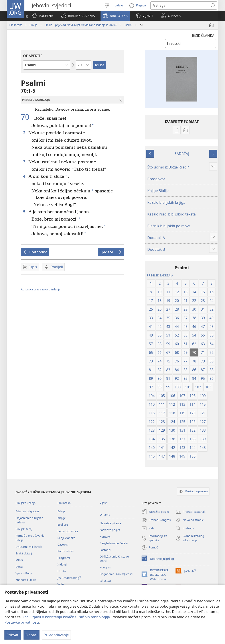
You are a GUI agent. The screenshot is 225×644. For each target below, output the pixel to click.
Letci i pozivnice (68, 531)
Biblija (33, 25)
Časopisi (63, 544)
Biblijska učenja (26, 503)
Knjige (62, 518)
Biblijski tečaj (24, 529)
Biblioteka (16, 25)
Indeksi (62, 564)
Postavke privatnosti (22, 622)
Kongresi (106, 567)
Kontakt (105, 536)
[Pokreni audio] (212, 25)
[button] (78, 16)
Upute (62, 571)
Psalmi (128, 25)
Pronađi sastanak (190, 512)
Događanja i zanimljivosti (116, 574)
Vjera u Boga (24, 573)
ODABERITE (33, 56)
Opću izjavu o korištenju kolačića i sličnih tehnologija (66, 617)
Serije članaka (66, 538)
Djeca (19, 567)
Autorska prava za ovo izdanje (41, 289)
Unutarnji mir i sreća (29, 547)
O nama (105, 515)
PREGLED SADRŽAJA (160, 275)
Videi (61, 584)
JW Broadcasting (69, 578)
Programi (64, 558)
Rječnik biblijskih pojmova (169, 226)
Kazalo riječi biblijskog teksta (172, 214)
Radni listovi (65, 551)
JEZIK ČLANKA (203, 35)
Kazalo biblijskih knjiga (166, 202)
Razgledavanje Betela (114, 543)
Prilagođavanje (56, 635)
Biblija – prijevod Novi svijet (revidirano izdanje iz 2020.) (80, 25)
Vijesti (104, 503)
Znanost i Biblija (26, 580)
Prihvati (13, 635)
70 (27, 117)
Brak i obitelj (24, 553)
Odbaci (32, 635)
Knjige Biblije (158, 191)
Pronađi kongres (156, 520)
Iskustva (105, 581)
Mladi (19, 560)
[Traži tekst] (180, 5)
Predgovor (156, 179)
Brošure (63, 525)
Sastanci (105, 550)
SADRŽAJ (182, 154)
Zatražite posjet (110, 530)
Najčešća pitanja (110, 523)
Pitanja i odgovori (27, 511)
